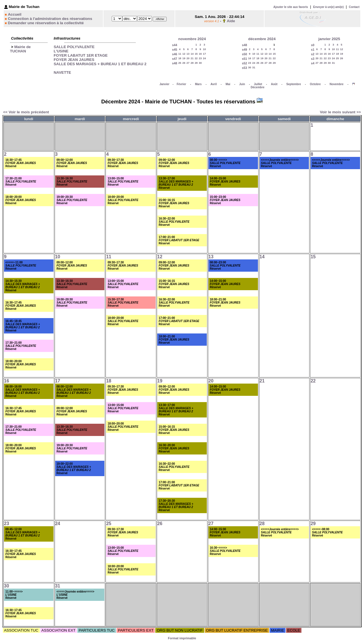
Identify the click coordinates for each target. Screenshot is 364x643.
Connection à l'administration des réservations (50, 19)
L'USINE (61, 51)
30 (200, 63)
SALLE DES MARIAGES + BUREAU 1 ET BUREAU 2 (100, 64)
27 (188, 63)
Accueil (15, 14)
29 (196, 63)
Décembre (258, 87)
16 (200, 54)
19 (184, 58)
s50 (245, 54)
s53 (245, 68)
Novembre (337, 84)
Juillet (258, 84)
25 (180, 63)
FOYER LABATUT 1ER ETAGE (81, 55)
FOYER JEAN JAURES (74, 60)
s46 (175, 54)
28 (192, 63)
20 (188, 58)
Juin (242, 84)
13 (188, 54)
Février (181, 84)
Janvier (165, 84)
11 (180, 54)
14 (192, 54)
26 (184, 63)
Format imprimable (182, 638)
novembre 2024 (192, 39)
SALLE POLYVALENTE (74, 47)
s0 (313, 45)
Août (274, 84)
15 (196, 54)
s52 (245, 63)
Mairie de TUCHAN (20, 49)
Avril (214, 84)
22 (196, 58)
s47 (175, 59)
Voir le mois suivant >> (340, 112)
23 (200, 58)
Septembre (294, 84)
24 (204, 58)
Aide (231, 21)
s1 (313, 50)
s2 (313, 54)
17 (204, 54)
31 (254, 67)
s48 (175, 63)
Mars (198, 84)
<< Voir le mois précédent (26, 112)
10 (204, 49)
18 (180, 58)
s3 (313, 59)
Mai (228, 84)
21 (192, 58)
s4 (313, 63)
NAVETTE (62, 72)
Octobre (315, 84)
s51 (245, 59)
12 (184, 54)
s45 (175, 50)
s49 (245, 50)
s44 (175, 45)
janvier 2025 (329, 39)
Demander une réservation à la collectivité (46, 23)
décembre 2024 (262, 39)
